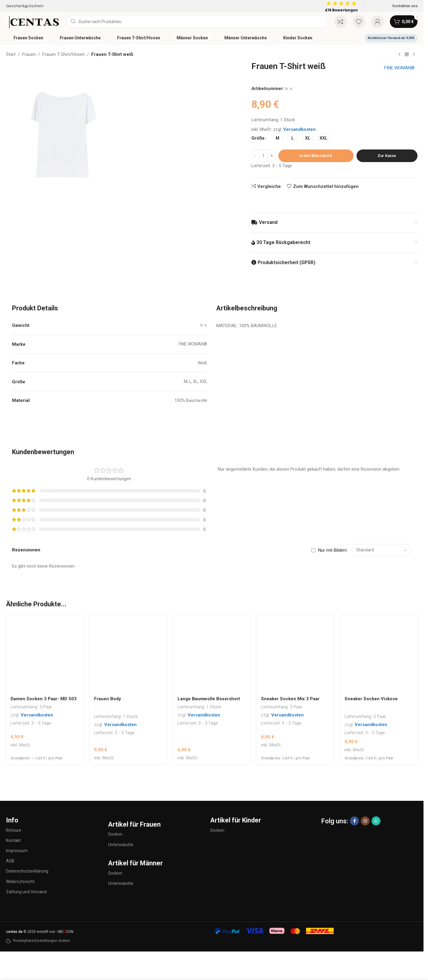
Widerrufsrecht (20, 882)
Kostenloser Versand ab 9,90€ (391, 38)
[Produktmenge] (263, 156)
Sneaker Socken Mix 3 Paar (290, 699)
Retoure (14, 830)
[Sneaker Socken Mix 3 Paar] (295, 653)
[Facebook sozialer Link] (354, 821)
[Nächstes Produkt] (414, 55)
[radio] (278, 138)
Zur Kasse (387, 156)
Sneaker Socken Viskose (371, 699)
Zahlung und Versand (26, 892)
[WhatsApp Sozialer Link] (376, 821)
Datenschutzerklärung (27, 871)
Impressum (17, 851)
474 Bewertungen (341, 10)
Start (11, 54)
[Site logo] (33, 21)
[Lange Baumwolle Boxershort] (212, 653)
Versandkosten (299, 129)
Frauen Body (108, 699)
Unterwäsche (121, 845)
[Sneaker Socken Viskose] (379, 653)
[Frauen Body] (128, 653)
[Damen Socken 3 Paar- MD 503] (45, 653)
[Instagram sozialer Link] (365, 821)
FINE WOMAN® (399, 68)
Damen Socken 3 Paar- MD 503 (44, 699)
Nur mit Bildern (332, 550)
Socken (115, 834)
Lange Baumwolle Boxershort (209, 699)
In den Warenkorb (316, 156)
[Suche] (197, 22)
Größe (258, 138)
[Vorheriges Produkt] (399, 55)
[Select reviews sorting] (381, 550)
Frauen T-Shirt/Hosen (64, 54)
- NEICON (65, 932)
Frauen (29, 54)
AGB (10, 861)
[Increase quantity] (272, 156)
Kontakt (13, 840)
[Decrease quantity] (255, 156)
